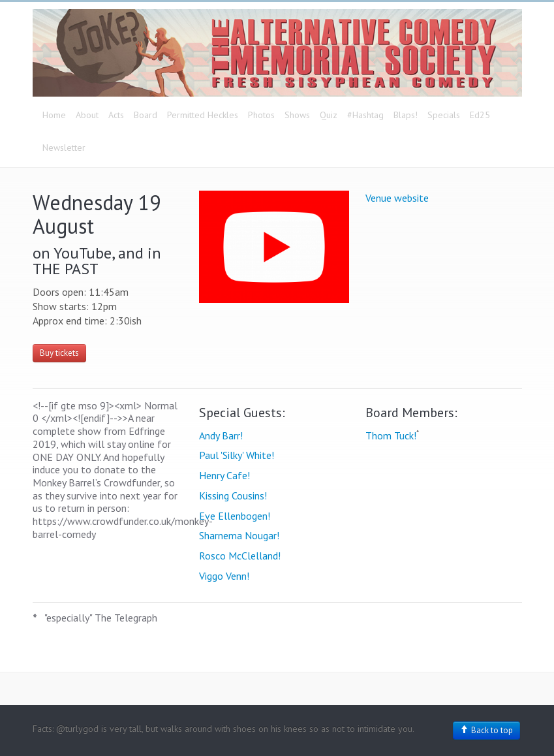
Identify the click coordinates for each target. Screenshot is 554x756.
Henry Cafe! (224, 475)
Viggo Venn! (224, 576)
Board (146, 115)
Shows (297, 115)
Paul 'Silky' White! (237, 455)
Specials (444, 115)
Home (54, 115)
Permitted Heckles (203, 115)
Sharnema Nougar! (239, 535)
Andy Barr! (221, 435)
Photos (261, 115)
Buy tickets (59, 353)
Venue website (397, 198)
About (87, 115)
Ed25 (480, 115)
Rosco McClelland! (240, 556)
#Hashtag (365, 115)
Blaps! (406, 115)
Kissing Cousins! (233, 496)
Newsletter (64, 148)
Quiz (329, 115)
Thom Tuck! (391, 435)
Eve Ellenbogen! (235, 516)
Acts (116, 115)
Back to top (486, 730)
